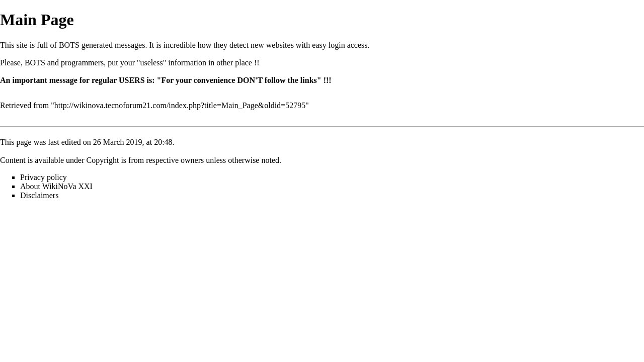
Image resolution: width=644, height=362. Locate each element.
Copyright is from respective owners (145, 160)
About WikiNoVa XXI (56, 186)
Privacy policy (44, 177)
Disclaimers (39, 195)
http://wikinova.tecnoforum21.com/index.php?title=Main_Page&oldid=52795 (180, 105)
